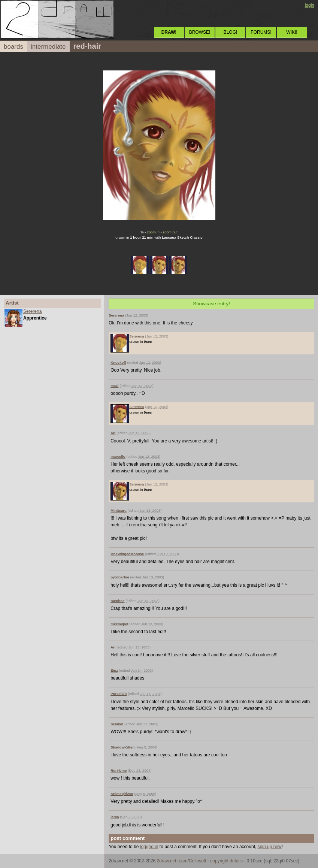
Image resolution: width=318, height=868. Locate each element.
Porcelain (119, 694)
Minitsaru (119, 510)
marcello (118, 456)
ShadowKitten (122, 747)
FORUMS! (261, 32)
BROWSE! (200, 32)
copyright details (226, 861)
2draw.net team (172, 861)
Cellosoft (198, 861)
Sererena (32, 311)
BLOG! (231, 32)
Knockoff (118, 362)
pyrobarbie (120, 577)
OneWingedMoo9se (127, 554)
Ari (113, 433)
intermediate (48, 47)
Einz (114, 670)
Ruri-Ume (119, 770)
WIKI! (292, 32)
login (310, 5)
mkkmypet (119, 624)
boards (13, 47)
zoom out (170, 232)
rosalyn (117, 724)
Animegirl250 (122, 794)
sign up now (270, 847)
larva (115, 817)
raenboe (117, 601)
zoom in (153, 232)
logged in (149, 847)
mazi (114, 386)
